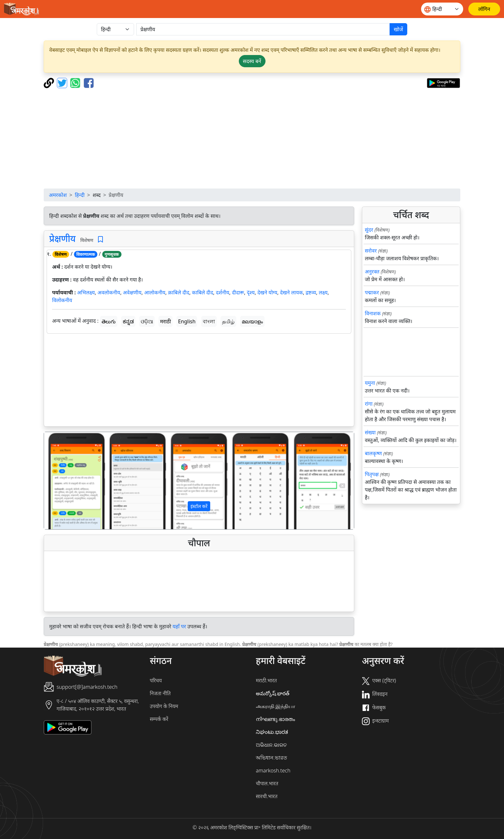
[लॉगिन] (484, 9)
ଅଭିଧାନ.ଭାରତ (271, 745)
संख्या (370, 432)
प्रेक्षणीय (62, 238)
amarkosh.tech (273, 770)
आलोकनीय (155, 292)
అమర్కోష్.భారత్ (273, 693)
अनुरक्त (372, 272)
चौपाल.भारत (267, 783)
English (187, 321)
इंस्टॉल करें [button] (199, 506)
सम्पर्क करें (159, 719)
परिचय (156, 680)
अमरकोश (58, 195)
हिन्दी (80, 195)
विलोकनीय (62, 300)
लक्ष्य (323, 292)
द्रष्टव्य (311, 292)
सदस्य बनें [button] (252, 61)
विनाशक (373, 313)
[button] (67, 481)
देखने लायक (291, 292)
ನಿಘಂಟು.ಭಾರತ (272, 732)
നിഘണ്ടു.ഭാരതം (275, 719)
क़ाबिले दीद (179, 292)
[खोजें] (263, 29)
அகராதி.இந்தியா (275, 706)
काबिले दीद (203, 292)
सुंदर (369, 230)
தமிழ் (228, 321)
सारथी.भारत (267, 796)
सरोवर (371, 251)
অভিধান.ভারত (271, 758)
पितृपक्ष (372, 474)
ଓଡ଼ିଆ (147, 321)
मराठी (166, 321)
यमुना (370, 383)
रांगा (369, 404)
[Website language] (442, 9)
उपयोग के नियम (164, 706)
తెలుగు (109, 321)
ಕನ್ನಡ (128, 321)
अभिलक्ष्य (86, 292)
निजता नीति (160, 693)
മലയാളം (252, 321)
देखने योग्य (267, 292)
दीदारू (238, 292)
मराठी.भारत (266, 680)
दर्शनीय (222, 292)
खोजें (398, 29)
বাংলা (209, 321)
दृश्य (251, 292)
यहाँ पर (179, 626)
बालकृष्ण (373, 453)
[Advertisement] (252, 138)
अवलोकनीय (109, 292)
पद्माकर (372, 292)
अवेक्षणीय (132, 292)
